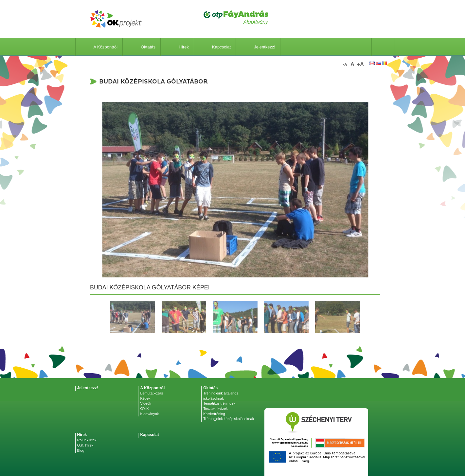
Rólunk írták (87, 440)
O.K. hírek (85, 445)
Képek (145, 398)
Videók (145, 403)
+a (360, 64)
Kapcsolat (215, 47)
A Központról (99, 47)
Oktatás (142, 47)
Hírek (177, 47)
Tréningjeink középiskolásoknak (229, 419)
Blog (81, 450)
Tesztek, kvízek (215, 409)
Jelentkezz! (258, 47)
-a (345, 64)
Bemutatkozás (152, 393)
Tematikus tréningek (219, 403)
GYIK (144, 409)
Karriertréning (214, 414)
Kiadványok (149, 414)
